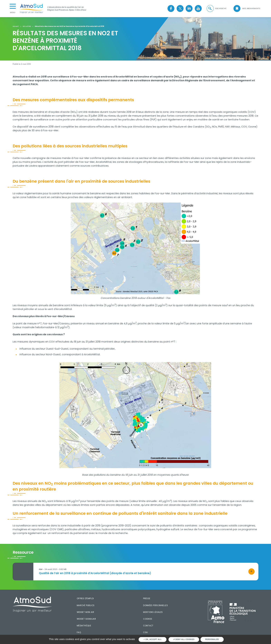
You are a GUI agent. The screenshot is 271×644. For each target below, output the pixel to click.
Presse (147, 599)
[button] (216, 9)
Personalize (212, 639)
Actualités (27, 26)
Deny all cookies (184, 639)
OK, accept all (153, 639)
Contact (148, 626)
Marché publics (86, 605)
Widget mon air (85, 612)
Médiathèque (84, 626)
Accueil (16, 26)
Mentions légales (153, 612)
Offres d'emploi (85, 599)
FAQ (79, 632)
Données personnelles (155, 605)
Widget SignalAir (86, 619)
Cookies (148, 619)
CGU (145, 632)
